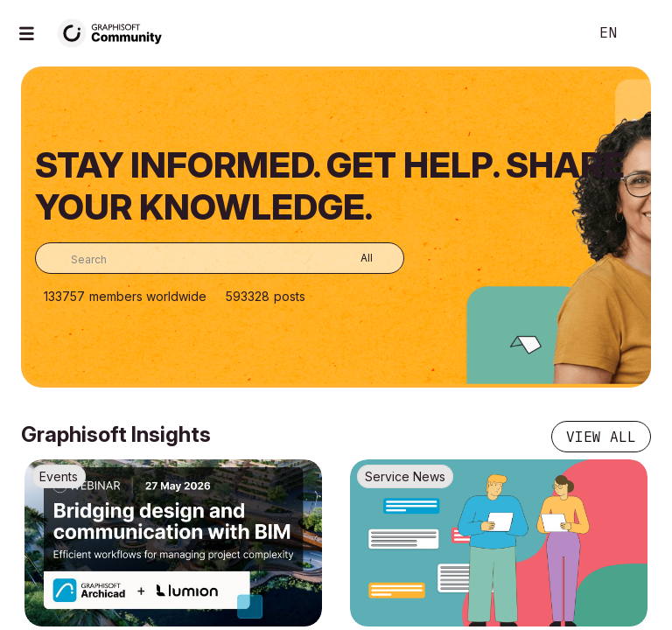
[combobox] (220, 258)
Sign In (644, 33)
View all (601, 437)
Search (556, 33)
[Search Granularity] (354, 258)
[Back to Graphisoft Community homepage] (115, 32)
